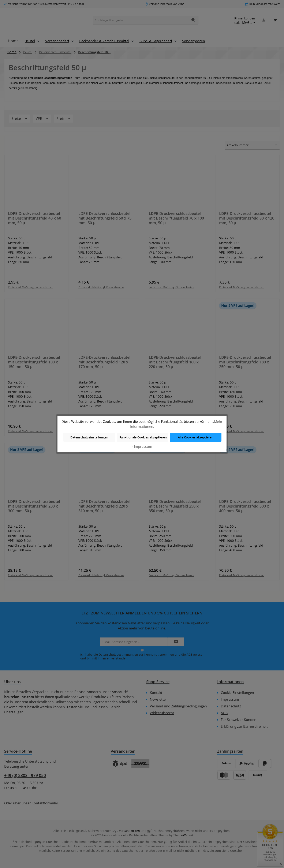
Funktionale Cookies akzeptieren (143, 437)
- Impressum (142, 446)
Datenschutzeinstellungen (89, 437)
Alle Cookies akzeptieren (196, 437)
